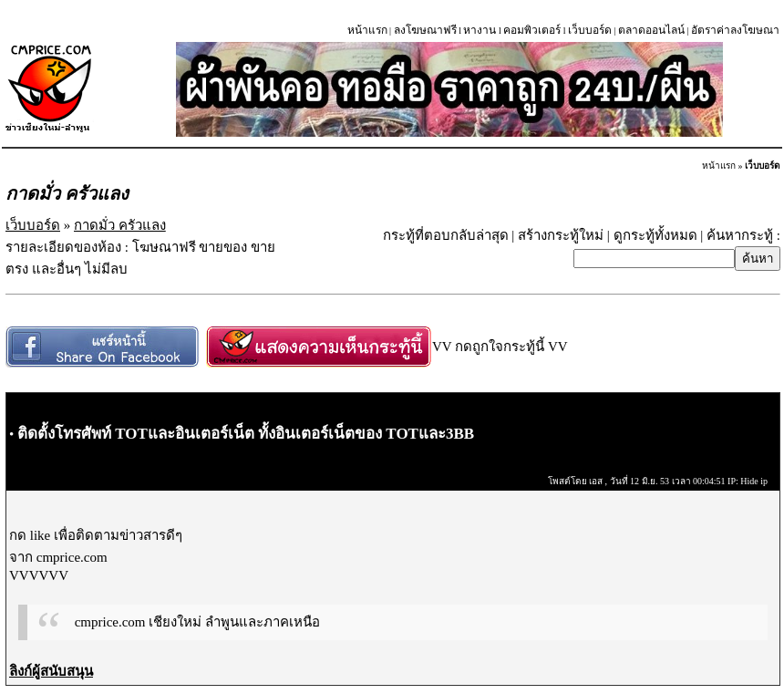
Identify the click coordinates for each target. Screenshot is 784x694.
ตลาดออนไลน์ (651, 30)
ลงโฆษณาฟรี (425, 30)
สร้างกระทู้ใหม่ (561, 235)
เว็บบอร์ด (590, 30)
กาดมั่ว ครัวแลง (120, 225)
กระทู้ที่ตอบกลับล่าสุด (446, 235)
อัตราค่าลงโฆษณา (735, 30)
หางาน (480, 30)
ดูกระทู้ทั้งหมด (655, 235)
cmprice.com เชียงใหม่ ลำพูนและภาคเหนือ (197, 622)
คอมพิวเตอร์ (532, 30)
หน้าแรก (367, 30)
